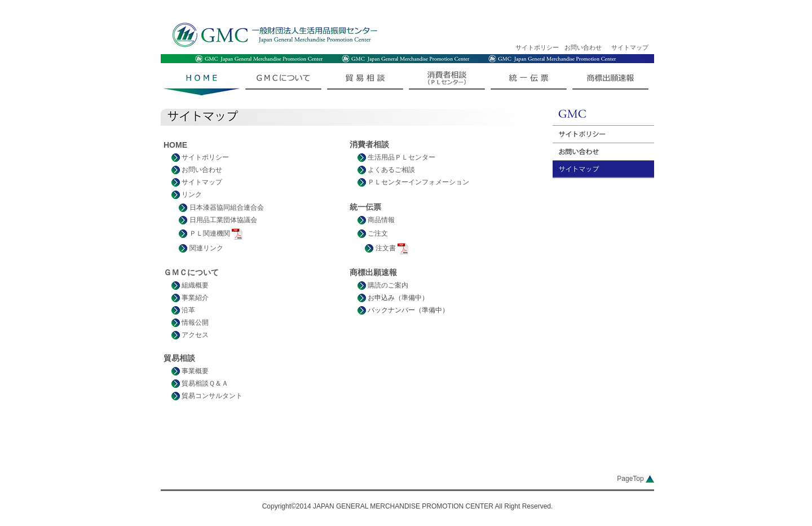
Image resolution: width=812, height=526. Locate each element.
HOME (175, 145)
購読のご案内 (383, 285)
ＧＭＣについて (191, 272)
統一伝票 (365, 207)
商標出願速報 (373, 272)
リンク (187, 195)
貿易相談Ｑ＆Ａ (200, 383)
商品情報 (376, 220)
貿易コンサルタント (207, 396)
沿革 (183, 310)
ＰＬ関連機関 (211, 233)
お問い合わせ (583, 47)
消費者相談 (369, 144)
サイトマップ (630, 47)
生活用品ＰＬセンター (396, 157)
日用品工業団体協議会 (218, 220)
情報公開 (190, 322)
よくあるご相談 (386, 170)
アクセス (190, 335)
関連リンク (201, 248)
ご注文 (373, 233)
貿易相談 (179, 358)
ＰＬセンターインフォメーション (413, 182)
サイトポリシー (537, 47)
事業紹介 (190, 298)
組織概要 (190, 285)
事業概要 (190, 371)
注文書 (387, 248)
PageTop (636, 479)
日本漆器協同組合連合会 (221, 207)
